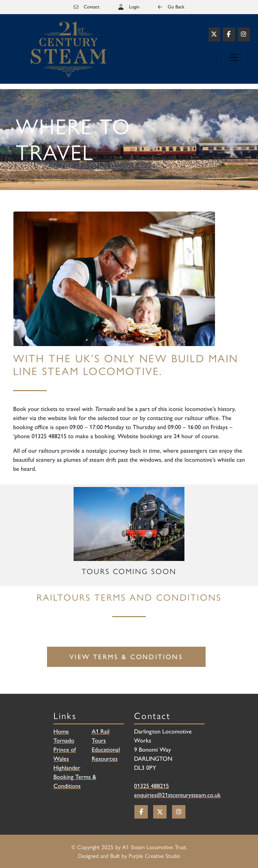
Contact (87, 7)
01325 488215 (152, 786)
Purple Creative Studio (154, 856)
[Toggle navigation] (234, 58)
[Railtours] (69, 49)
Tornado (64, 741)
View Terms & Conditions (126, 657)
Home (61, 731)
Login (134, 7)
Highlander (67, 768)
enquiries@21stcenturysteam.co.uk (177, 795)
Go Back (171, 7)
